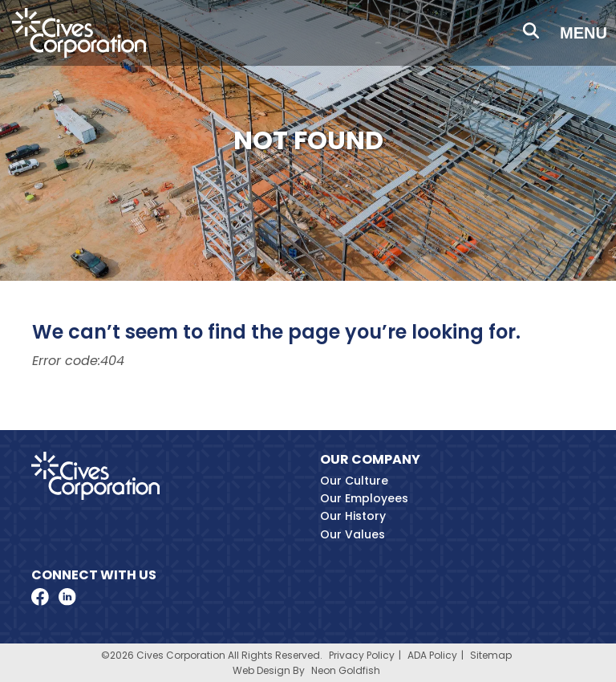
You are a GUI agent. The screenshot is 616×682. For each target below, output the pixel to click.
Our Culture (354, 481)
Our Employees (364, 498)
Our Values (353, 534)
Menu (584, 33)
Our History (353, 516)
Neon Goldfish (346, 670)
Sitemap (491, 655)
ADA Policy (432, 655)
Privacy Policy (362, 655)
